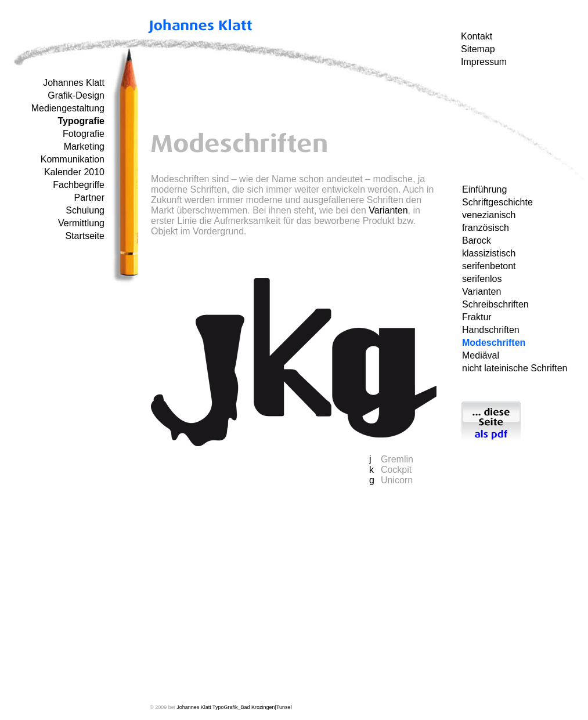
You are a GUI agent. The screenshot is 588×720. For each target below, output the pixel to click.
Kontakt (477, 36)
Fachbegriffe (79, 185)
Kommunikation (73, 159)
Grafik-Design (76, 95)
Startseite (85, 236)
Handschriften (491, 330)
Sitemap (478, 49)
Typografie (81, 121)
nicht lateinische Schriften (515, 368)
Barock (477, 240)
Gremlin (397, 459)
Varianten (481, 292)
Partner (89, 198)
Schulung (85, 210)
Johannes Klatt (74, 83)
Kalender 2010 (74, 172)
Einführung (484, 189)
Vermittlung (81, 223)
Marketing (84, 146)
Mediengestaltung (68, 108)
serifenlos (482, 279)
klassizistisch (489, 253)
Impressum (484, 62)
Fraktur (477, 317)
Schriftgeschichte (497, 202)
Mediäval (481, 355)
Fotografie (84, 134)
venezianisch (489, 215)
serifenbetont (489, 266)
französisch (486, 228)
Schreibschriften (495, 304)
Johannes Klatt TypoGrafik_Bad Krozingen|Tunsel (234, 707)
